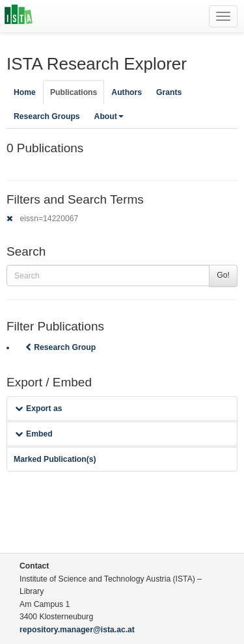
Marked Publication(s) (55, 459)
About (109, 116)
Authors (127, 92)
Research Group (59, 347)
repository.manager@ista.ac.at (77, 630)
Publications (74, 92)
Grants (169, 92)
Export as (39, 409)
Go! (223, 275)
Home (25, 92)
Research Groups (47, 116)
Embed (34, 434)
